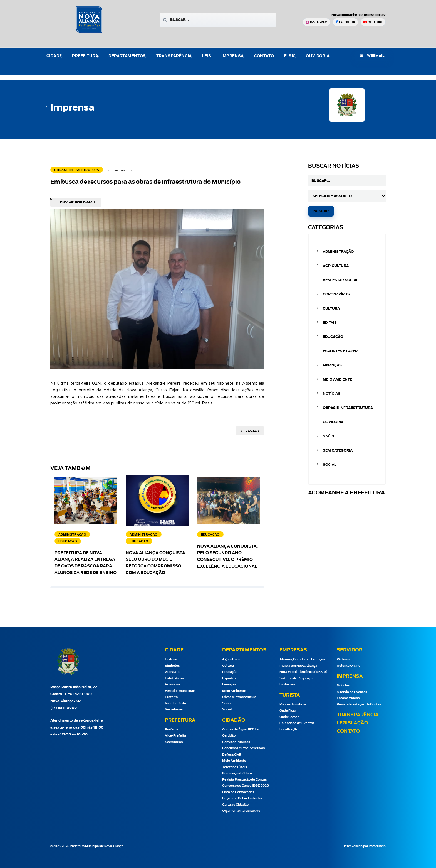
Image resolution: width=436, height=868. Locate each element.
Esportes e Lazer (340, 351)
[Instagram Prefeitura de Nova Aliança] (316, 22)
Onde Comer (289, 717)
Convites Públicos (236, 742)
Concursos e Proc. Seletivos (243, 748)
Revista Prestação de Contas (244, 780)
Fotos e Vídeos (348, 698)
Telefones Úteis (235, 767)
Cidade (54, 56)
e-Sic (290, 56)
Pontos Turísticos (293, 704)
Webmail (344, 659)
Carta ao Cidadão (235, 805)
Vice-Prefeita (175, 703)
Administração (338, 252)
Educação (333, 337)
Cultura (331, 308)
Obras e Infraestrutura (348, 408)
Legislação (352, 723)
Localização (289, 730)
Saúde (329, 436)
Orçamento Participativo (241, 811)
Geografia (173, 672)
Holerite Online (349, 666)
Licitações (287, 684)
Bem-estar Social (340, 280)
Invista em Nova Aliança (298, 666)
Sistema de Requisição (297, 678)
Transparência (174, 56)
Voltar (250, 431)
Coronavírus (336, 294)
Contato (264, 56)
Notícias (332, 394)
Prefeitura (85, 56)
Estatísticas (174, 678)
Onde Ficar (288, 711)
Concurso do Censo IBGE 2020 (246, 786)
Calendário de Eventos (297, 723)
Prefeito (171, 697)
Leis (207, 56)
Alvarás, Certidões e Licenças (302, 659)
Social (330, 465)
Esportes (229, 678)
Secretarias (174, 709)
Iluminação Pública (237, 773)
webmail (372, 56)
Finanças (332, 365)
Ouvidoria (318, 56)
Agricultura (336, 266)
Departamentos (127, 56)
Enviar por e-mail (78, 202)
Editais (330, 323)
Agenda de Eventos (352, 692)
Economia (173, 684)
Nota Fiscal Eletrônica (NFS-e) (304, 672)
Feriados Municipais (180, 691)
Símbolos (172, 666)
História (171, 659)
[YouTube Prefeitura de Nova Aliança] (373, 22)
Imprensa (232, 56)
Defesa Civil (232, 755)
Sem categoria (338, 450)
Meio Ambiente (337, 379)
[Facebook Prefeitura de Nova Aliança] (345, 22)
